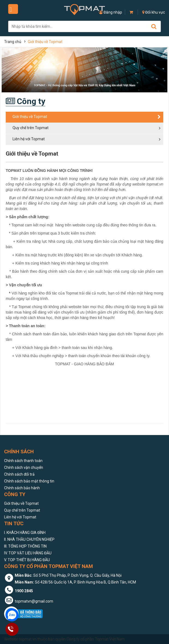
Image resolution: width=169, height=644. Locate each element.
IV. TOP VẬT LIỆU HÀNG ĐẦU (28, 553)
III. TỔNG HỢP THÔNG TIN (25, 546)
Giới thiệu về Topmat (21, 503)
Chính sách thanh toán (23, 461)
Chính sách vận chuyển (24, 467)
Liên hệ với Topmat (20, 517)
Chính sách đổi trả (19, 474)
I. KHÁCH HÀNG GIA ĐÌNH (25, 533)
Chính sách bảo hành (22, 488)
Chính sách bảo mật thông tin (29, 481)
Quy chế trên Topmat (22, 510)
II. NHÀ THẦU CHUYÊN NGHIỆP (29, 539)
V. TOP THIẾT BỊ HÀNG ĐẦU (27, 560)
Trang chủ (13, 42)
